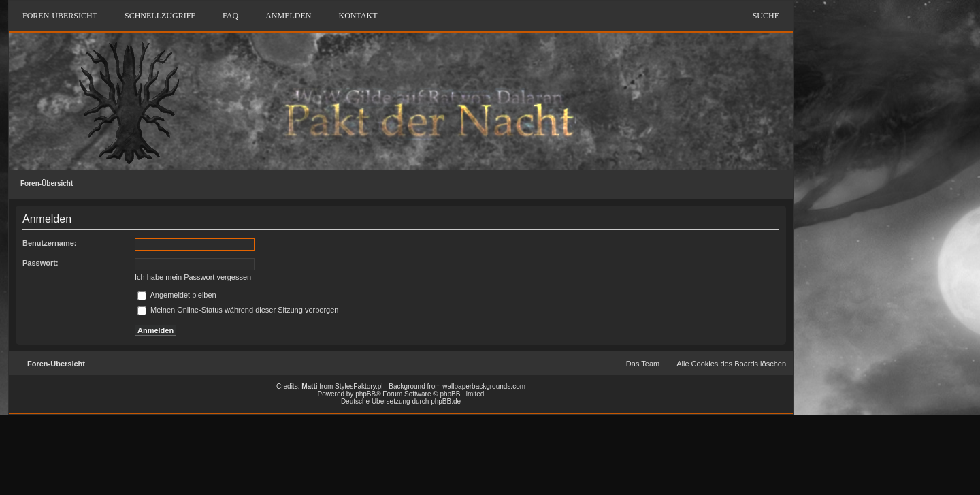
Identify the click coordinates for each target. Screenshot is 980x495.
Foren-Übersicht (47, 183)
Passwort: (40, 263)
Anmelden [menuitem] (288, 16)
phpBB (365, 394)
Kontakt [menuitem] (358, 16)
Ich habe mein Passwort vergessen (193, 277)
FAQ (230, 16)
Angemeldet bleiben (177, 295)
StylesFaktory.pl (359, 386)
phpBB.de (446, 401)
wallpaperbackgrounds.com (484, 386)
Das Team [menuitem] (643, 364)
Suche (766, 16)
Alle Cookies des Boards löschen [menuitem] (731, 364)
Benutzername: (49, 243)
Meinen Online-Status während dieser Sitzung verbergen (238, 310)
